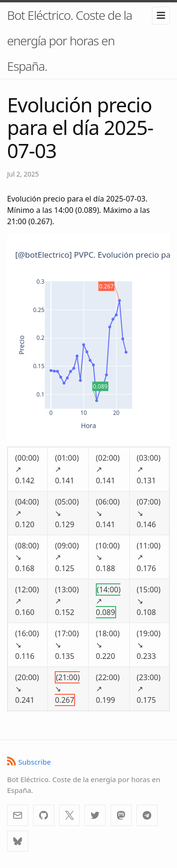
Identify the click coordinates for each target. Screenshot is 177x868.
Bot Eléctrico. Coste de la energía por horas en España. (70, 41)
